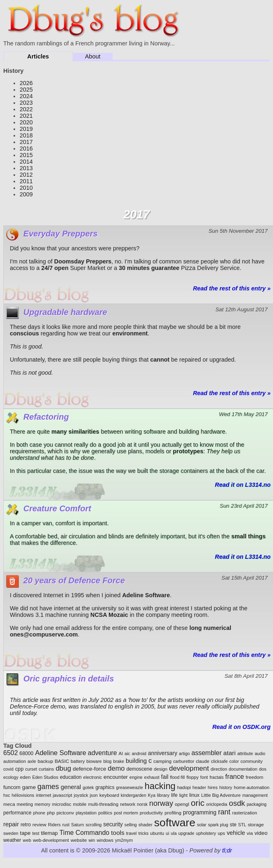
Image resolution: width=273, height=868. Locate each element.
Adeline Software (61, 753)
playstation (86, 813)
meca (9, 804)
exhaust (152, 777)
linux (194, 795)
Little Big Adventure (221, 795)
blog (107, 761)
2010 (26, 188)
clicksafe (219, 761)
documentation (243, 769)
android (139, 753)
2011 (26, 181)
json (94, 795)
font (204, 777)
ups (221, 833)
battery (78, 761)
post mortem (126, 813)
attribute (245, 753)
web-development (51, 840)
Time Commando (84, 833)
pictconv (65, 813)
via (250, 833)
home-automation (252, 787)
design (161, 769)
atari (230, 753)
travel (131, 833)
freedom (254, 777)
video (261, 833)
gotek (88, 787)
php (51, 813)
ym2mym (124, 840)
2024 (26, 96)
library (163, 795)
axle (32, 761)
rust (66, 825)
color (234, 761)
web (27, 840)
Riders (54, 825)
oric (198, 803)
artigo (184, 753)
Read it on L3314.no (243, 485)
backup (45, 761)
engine (136, 777)
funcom (12, 787)
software (175, 823)
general (71, 787)
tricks (143, 833)
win (92, 840)
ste (233, 825)
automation (15, 761)
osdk (237, 803)
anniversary (162, 753)
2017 (26, 142)
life (174, 795)
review (39, 824)
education (71, 777)
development (189, 768)
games (48, 787)
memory (42, 804)
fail (165, 777)
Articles (38, 56)
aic (127, 753)
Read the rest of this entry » (232, 288)
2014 (26, 162)
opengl (182, 804)
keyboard (109, 795)
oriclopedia (217, 804)
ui (167, 833)
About (93, 56)
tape (25, 833)
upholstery (206, 833)
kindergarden (133, 795)
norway (161, 803)
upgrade (186, 833)
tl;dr (227, 850)
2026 (26, 83)
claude (202, 761)
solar (202, 825)
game (29, 787)
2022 (26, 109)
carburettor (184, 761)
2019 (26, 129)
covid (8, 769)
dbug (63, 768)
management (255, 795)
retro (26, 825)
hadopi (184, 787)
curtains (46, 769)
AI (121, 753)
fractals (217, 777)
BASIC (62, 761)
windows (105, 840)
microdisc (62, 804)
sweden (11, 833)
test (36, 833)
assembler (207, 753)
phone (39, 813)
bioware (94, 761)
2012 (26, 175)
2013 (26, 168)
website (79, 840)
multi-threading (103, 804)
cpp (19, 769)
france (235, 777)
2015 (26, 155)
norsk (142, 804)
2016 (26, 148)
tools (118, 833)
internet (44, 795)
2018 (26, 135)
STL (242, 825)
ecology (11, 777)
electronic (93, 777)
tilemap (49, 833)
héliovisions (23, 795)
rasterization (245, 813)
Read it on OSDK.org (241, 727)
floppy (192, 777)
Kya (151, 795)
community (251, 761)
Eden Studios (45, 777)
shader (145, 825)
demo (116, 768)
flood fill (177, 777)
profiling (173, 813)
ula (174, 833)
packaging (257, 804)
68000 (27, 753)
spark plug (218, 825)
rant (224, 812)
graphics (105, 787)
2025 (26, 90)
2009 (26, 194)
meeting (25, 804)
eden (25, 777)
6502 (11, 753)
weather (12, 840)
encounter (116, 777)
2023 (26, 103)
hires (213, 787)
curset (31, 769)
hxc (7, 795)
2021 (26, 116)
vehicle (236, 833)
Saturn (78, 825)
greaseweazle (130, 787)
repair (11, 824)
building (136, 761)
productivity (151, 813)
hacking (160, 786)
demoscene (139, 769)
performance (17, 813)
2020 (26, 122)
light (184, 795)
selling (131, 825)
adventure (103, 753)
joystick (81, 795)
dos (263, 769)
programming (200, 812)
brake (119, 761)
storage (256, 824)
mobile (80, 804)
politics (105, 813)
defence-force (90, 769)
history (226, 787)
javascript (62, 795)
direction (219, 769)
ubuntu (157, 833)
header (199, 787)
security (113, 824)
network (127, 804)
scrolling (94, 825)
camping (162, 761)
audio (260, 753)
